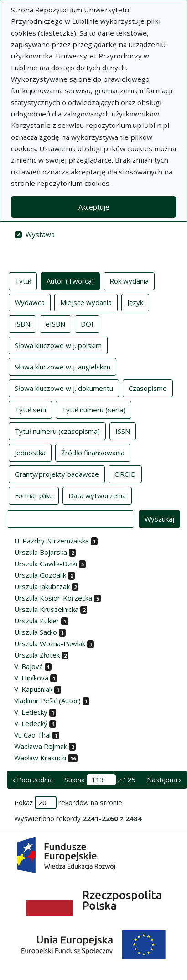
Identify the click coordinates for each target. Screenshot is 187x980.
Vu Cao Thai (32, 735)
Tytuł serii (30, 409)
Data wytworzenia (97, 495)
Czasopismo (148, 388)
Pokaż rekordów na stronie (68, 803)
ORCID (125, 474)
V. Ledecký (31, 723)
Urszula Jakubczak (42, 586)
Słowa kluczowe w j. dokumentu (64, 388)
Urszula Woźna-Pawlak (50, 643)
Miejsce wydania (86, 302)
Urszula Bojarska (41, 552)
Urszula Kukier (37, 621)
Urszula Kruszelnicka (46, 609)
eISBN (55, 323)
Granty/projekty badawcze (57, 474)
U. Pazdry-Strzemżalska (52, 541)
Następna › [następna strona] (164, 780)
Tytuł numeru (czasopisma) (57, 431)
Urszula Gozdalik (40, 575)
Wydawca (30, 302)
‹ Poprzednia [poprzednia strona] (33, 780)
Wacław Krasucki (40, 758)
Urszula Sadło (36, 632)
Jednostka (30, 452)
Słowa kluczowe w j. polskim (58, 345)
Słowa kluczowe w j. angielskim (62, 366)
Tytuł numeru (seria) (93, 409)
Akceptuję (94, 207)
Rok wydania (129, 280)
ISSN (123, 431)
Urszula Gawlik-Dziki (46, 564)
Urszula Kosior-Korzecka (53, 598)
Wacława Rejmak (41, 746)
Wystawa (40, 234)
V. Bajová (29, 666)
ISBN (22, 323)
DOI (87, 323)
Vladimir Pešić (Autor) (47, 701)
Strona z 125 (100, 780)
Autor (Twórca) (70, 280)
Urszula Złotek (37, 655)
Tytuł (23, 280)
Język (135, 302)
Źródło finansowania (93, 452)
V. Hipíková (31, 678)
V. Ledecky (31, 712)
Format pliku (34, 495)
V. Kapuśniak (33, 689)
